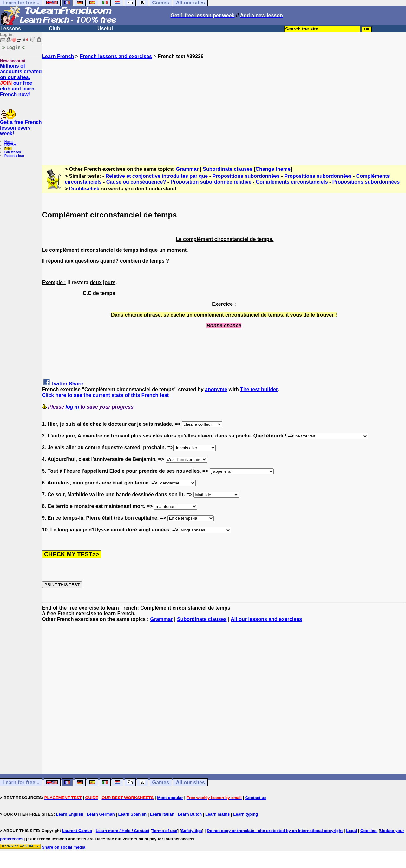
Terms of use (165, 831)
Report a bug (14, 156)
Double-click (84, 189)
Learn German (101, 814)
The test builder (259, 389)
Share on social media (64, 847)
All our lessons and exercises (266, 619)
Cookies (368, 831)
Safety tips (192, 831)
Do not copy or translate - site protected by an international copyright (275, 831)
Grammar (187, 169)
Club (55, 28)
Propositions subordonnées (246, 176)
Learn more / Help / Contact (123, 831)
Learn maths (217, 814)
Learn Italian (162, 814)
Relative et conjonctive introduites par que (157, 176)
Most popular (170, 798)
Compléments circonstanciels (292, 182)
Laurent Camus (77, 831)
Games (161, 782)
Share (76, 384)
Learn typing (246, 814)
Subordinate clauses (228, 169)
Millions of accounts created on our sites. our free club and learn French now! (21, 80)
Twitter (59, 384)
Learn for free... (21, 782)
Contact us (256, 798)
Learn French (58, 56)
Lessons (11, 28)
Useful (105, 28)
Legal (351, 831)
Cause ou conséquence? (136, 182)
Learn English (70, 814)
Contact (10, 145)
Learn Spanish (132, 814)
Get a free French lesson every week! (21, 128)
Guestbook (13, 152)
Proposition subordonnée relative (211, 182)
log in (72, 407)
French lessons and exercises (116, 56)
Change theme (273, 169)
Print (8, 149)
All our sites (190, 782)
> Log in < (13, 47)
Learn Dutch (190, 814)
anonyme (216, 389)
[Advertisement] (224, 104)
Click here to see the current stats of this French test (105, 395)
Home (9, 142)
